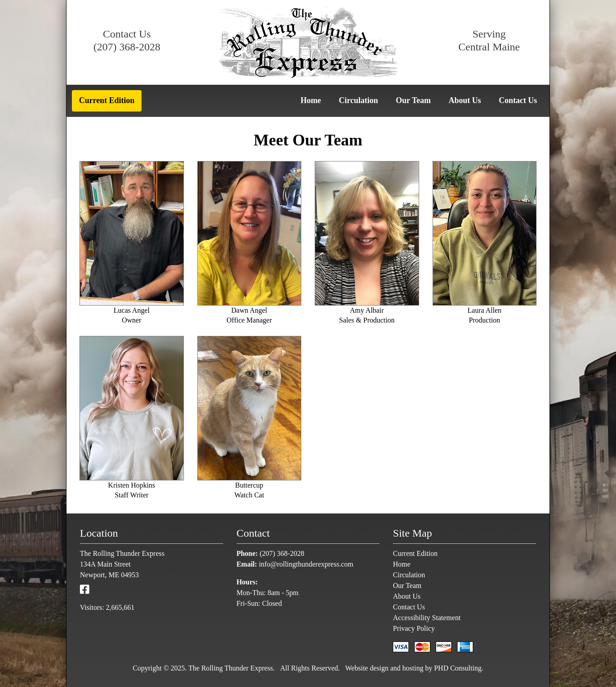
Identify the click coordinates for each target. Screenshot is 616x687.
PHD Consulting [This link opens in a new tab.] (458, 668)
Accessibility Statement (427, 618)
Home (311, 100)
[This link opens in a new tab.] (85, 590)
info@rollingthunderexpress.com (306, 564)
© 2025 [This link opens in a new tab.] (173, 668)
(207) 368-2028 (127, 47)
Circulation (358, 100)
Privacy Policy (414, 628)
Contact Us (518, 100)
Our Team (413, 100)
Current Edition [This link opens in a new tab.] (107, 100)
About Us (465, 100)
